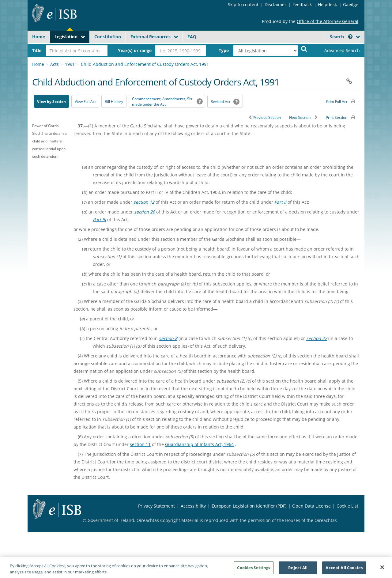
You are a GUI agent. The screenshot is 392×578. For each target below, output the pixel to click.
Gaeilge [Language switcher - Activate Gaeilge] (351, 4)
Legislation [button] (66, 37)
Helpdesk (327, 4)
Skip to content (243, 4)
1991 (70, 64)
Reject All (298, 570)
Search (341, 37)
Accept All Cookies (344, 570)
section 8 (168, 338)
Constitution (108, 37)
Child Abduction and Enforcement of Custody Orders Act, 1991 (145, 64)
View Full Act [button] (85, 102)
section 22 (317, 338)
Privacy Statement (156, 506)
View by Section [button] (51, 102)
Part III (99, 219)
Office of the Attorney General (328, 21)
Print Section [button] (337, 117)
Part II (280, 202)
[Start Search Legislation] (304, 49)
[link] (337, 51)
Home (39, 37)
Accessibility (193, 506)
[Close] (382, 570)
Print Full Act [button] (337, 102)
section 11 (140, 444)
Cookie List (347, 506)
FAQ (192, 37)
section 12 (144, 202)
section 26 (145, 212)
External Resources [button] (151, 37)
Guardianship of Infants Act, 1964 (199, 444)
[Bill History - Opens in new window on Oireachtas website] (114, 101)
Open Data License (311, 506)
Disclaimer (275, 4)
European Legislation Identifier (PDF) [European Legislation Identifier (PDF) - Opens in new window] (249, 506)
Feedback (302, 4)
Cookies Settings (254, 570)
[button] (350, 37)
